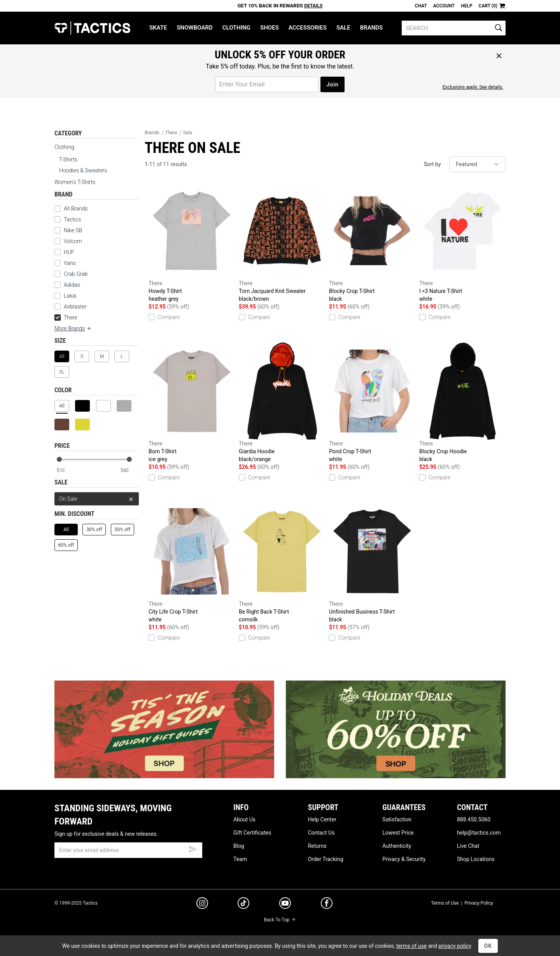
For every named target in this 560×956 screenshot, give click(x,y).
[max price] (129, 471)
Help (466, 6)
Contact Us (321, 833)
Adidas (72, 285)
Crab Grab (76, 274)
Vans (70, 263)
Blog (239, 846)
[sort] (477, 164)
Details (313, 6)
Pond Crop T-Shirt (372, 403)
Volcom (73, 241)
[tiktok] (243, 904)
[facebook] (327, 905)
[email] (128, 850)
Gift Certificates (252, 833)
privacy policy (455, 946)
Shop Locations (476, 859)
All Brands (76, 209)
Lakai (70, 296)
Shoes (269, 28)
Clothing (236, 28)
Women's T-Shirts (75, 182)
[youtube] (285, 905)
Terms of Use (445, 903)
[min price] (66, 471)
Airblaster (75, 307)
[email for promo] (267, 84)
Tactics (92, 28)
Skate (158, 28)
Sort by (432, 164)
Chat (421, 6)
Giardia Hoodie (282, 403)
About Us (244, 819)
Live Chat (468, 846)
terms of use (411, 946)
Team (240, 859)
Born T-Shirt (192, 403)
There (66, 317)
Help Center (322, 819)
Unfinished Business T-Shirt (372, 563)
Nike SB (73, 230)
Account (444, 6)
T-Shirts (68, 160)
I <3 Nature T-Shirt (462, 242)
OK (488, 946)
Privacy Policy (479, 903)
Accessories (308, 28)
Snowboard (194, 28)
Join (332, 84)
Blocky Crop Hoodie (462, 403)
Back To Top (280, 920)
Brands (372, 28)
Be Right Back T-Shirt (282, 563)
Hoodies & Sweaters (83, 170)
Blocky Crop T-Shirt (372, 242)
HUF (69, 252)
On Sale (97, 499)
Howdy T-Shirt (192, 242)
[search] (454, 28)
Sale (343, 28)
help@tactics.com (479, 833)
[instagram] (202, 904)
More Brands (73, 328)
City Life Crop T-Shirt (192, 563)
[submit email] (193, 848)
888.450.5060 (474, 819)
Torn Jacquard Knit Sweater (282, 242)
